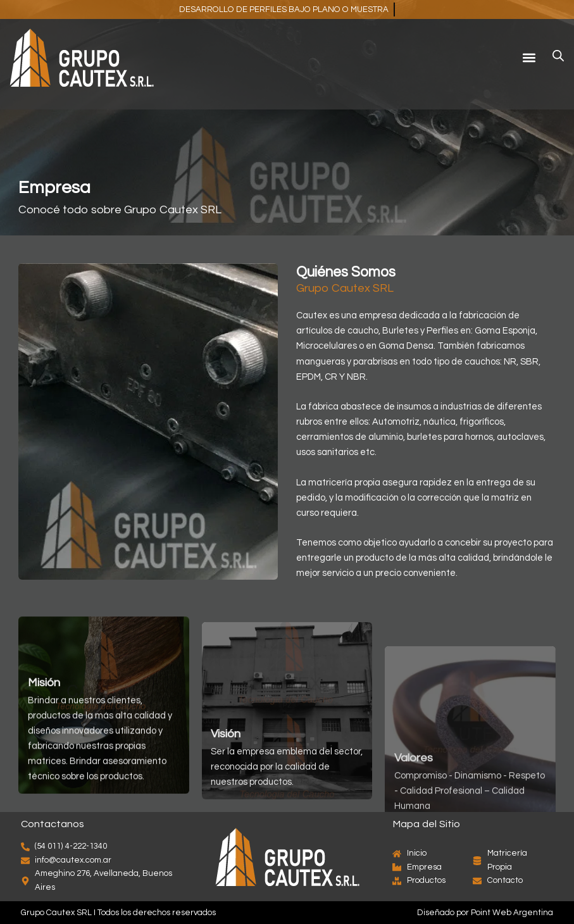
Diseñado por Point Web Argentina (485, 913)
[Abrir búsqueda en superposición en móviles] (558, 56)
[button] (529, 57)
